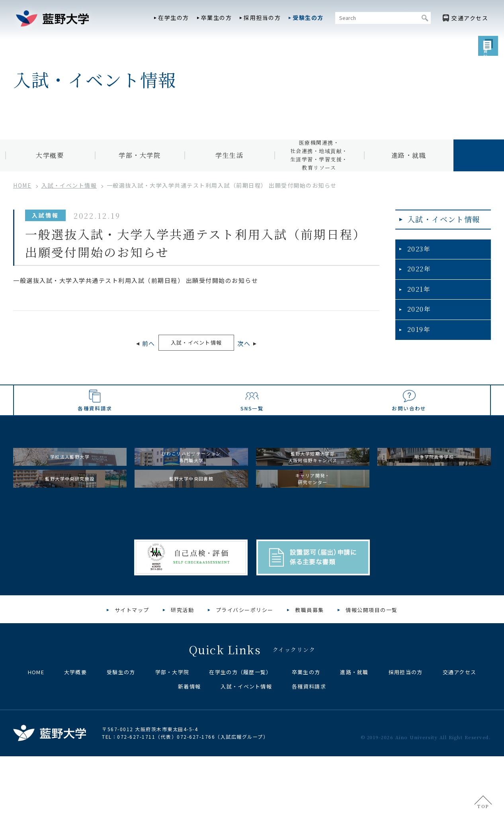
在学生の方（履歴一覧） (240, 744)
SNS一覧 (252, 436)
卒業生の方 (217, 18)
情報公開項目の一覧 (372, 682)
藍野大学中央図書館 (191, 541)
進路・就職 (409, 155)
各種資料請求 (95, 436)
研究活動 (182, 682)
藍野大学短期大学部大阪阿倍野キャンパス (313, 502)
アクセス (470, 18)
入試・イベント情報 (196, 343)
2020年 (417, 315)
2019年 (417, 334)
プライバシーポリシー (245, 682)
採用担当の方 (262, 18)
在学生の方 (174, 18)
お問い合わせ (409, 436)
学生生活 (229, 155)
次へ (262, 344)
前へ (130, 344)
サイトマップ (132, 682)
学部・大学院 (140, 155)
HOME (36, 744)
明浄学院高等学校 (434, 501)
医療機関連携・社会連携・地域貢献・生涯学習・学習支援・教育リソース (319, 155)
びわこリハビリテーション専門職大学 (191, 502)
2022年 (417, 276)
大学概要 (50, 155)
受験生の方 (308, 18)
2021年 (417, 295)
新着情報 (189, 758)
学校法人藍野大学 (70, 501)
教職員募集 (310, 682)
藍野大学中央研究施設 (70, 541)
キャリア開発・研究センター (313, 542)
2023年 (417, 256)
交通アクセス (460, 744)
